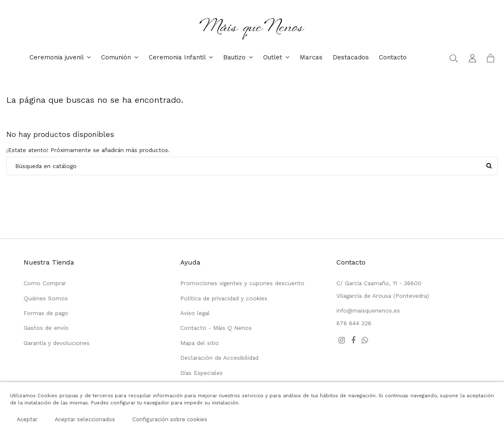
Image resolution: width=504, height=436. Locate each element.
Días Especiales (201, 373)
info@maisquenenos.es (368, 310)
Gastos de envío (46, 328)
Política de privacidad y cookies (224, 298)
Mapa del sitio (200, 343)
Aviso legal (195, 313)
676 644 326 (354, 323)
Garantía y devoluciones (57, 343)
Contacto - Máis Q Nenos (216, 328)
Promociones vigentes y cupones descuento (242, 283)
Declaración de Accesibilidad (219, 358)
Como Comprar (45, 283)
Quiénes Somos (46, 298)
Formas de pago (46, 313)
